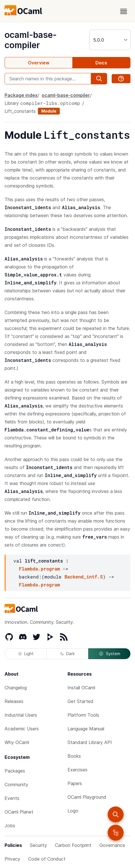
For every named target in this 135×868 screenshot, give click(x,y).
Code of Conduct (47, 859)
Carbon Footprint (73, 845)
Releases (14, 701)
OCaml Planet (19, 812)
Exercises (77, 770)
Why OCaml (17, 742)
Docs (101, 63)
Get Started (80, 701)
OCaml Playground (87, 797)
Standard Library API (90, 742)
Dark (67, 654)
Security (38, 845)
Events (12, 798)
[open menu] (124, 11)
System (109, 654)
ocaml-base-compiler (31, 40)
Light (26, 654)
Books (74, 756)
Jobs (10, 826)
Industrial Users (21, 715)
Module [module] (49, 111)
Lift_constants (20, 111)
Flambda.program (39, 569)
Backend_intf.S (83, 577)
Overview (39, 63)
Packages (15, 771)
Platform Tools (83, 715)
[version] (110, 40)
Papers (75, 783)
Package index (21, 95)
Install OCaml (81, 688)
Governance (112, 845)
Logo (73, 811)
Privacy (12, 859)
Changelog (16, 688)
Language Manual (86, 729)
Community (16, 785)
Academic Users (22, 729)
